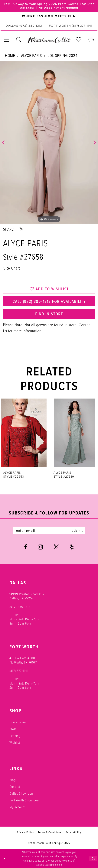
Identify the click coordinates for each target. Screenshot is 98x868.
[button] (7, 40)
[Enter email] (49, 530)
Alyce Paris (31, 55)
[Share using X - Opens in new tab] (21, 229)
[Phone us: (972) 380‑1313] (24, 26)
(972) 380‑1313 (20, 607)
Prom (13, 729)
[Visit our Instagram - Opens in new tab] (40, 547)
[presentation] (24, 433)
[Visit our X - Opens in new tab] (56, 547)
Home (10, 55)
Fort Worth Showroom (24, 800)
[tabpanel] (49, 142)
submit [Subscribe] (77, 531)
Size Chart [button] (12, 268)
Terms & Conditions (50, 832)
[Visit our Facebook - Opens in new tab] (26, 547)
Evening (15, 736)
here (59, 865)
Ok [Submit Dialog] (93, 858)
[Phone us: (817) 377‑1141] (71, 26)
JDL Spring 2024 (63, 55)
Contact (15, 787)
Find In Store (49, 314)
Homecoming (18, 722)
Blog (13, 780)
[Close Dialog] (4, 859)
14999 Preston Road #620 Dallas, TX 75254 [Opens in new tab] (28, 596)
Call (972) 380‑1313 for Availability (49, 301)
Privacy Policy (25, 832)
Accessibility (73, 832)
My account (17, 807)
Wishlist (15, 743)
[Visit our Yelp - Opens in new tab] (72, 547)
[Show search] (19, 40)
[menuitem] (49, 16)
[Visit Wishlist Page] (79, 40)
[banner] (49, 40)
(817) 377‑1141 (19, 671)
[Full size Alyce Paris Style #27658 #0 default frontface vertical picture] (49, 142)
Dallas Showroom (22, 793)
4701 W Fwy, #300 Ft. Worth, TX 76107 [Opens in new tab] (23, 660)
